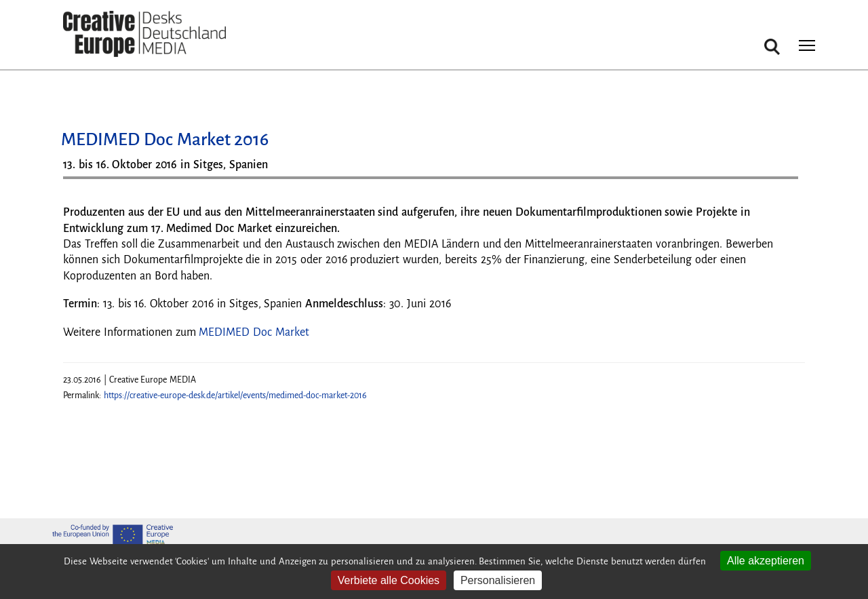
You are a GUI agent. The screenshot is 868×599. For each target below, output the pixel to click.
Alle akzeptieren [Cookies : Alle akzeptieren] (766, 561)
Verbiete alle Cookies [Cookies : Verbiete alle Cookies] (389, 580)
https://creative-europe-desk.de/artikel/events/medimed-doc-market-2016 (235, 395)
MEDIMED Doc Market (254, 332)
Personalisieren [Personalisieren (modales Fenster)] (498, 580)
